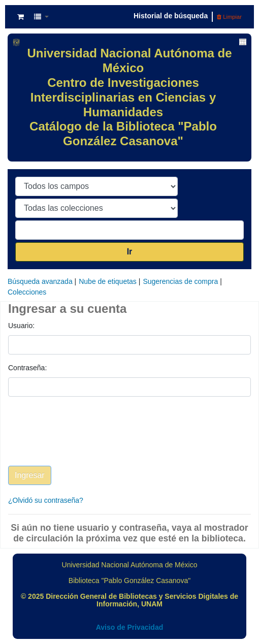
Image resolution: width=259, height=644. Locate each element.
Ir (130, 252)
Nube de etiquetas (108, 281)
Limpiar (229, 17)
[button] (21, 17)
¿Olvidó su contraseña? (46, 500)
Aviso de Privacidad (130, 627)
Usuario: (21, 326)
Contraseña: (27, 368)
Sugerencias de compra (180, 281)
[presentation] (85, 439)
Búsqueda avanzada (40, 281)
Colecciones (27, 292)
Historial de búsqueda (171, 16)
